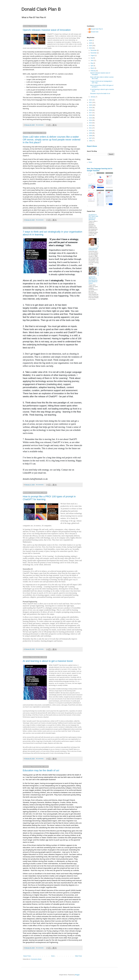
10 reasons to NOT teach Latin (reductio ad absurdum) (93, 217)
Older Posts (78, 956)
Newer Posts (27, 956)
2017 (91, 113)
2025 (91, 43)
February (93, 71)
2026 (91, 40)
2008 (91, 136)
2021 (91, 102)
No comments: (40, 125)
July (92, 58)
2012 (91, 125)
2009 (91, 133)
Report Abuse (92, 146)
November (94, 53)
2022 (91, 100)
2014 (91, 120)
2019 (91, 108)
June (92, 61)
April (92, 66)
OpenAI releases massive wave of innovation (47, 30)
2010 (91, 131)
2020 (91, 105)
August (93, 55)
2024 (91, 46)
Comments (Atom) (36, 959)
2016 (91, 115)
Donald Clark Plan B (41, 9)
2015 (91, 118)
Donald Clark (95, 32)
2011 (91, 128)
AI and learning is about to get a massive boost (48, 661)
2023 (91, 48)
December (94, 50)
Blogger (77, 975)
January (93, 97)
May (92, 63)
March (93, 68)
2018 (91, 110)
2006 (91, 141)
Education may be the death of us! (41, 770)
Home (53, 956)
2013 (91, 123)
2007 (91, 138)
